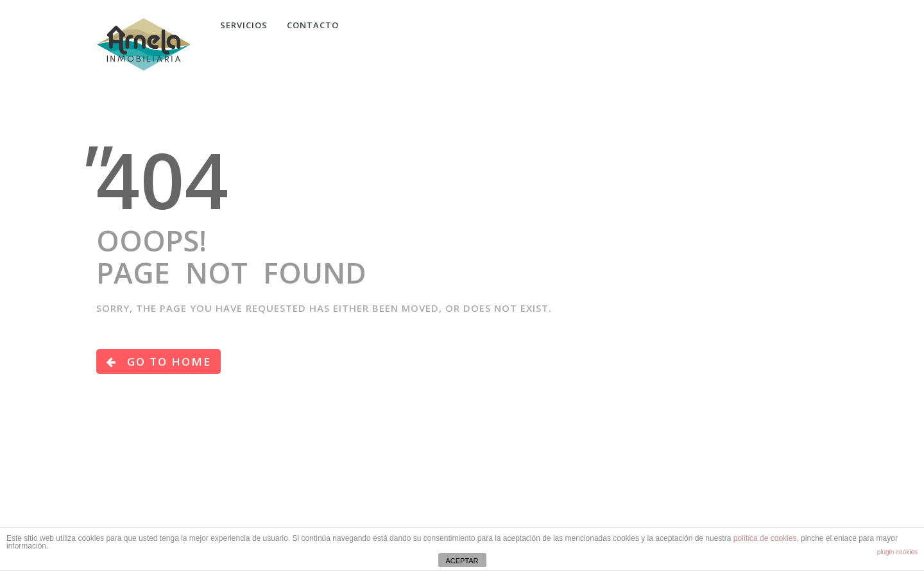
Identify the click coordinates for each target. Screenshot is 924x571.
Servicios (244, 25)
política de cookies (765, 538)
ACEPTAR (462, 561)
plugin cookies (897, 552)
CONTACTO (313, 25)
